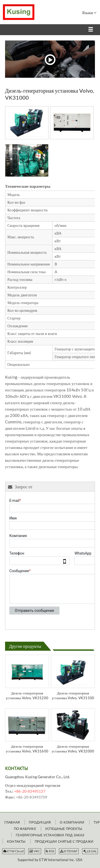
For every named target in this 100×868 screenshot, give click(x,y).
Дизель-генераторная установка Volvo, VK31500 (73, 695)
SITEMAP (69, 851)
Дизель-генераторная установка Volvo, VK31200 (27, 695)
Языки (89, 13)
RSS (50, 851)
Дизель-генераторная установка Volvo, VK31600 (27, 749)
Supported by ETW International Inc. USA (50, 860)
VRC (35, 851)
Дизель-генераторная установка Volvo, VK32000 (73, 749)
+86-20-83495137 (30, 791)
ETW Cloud (13, 851)
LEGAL (90, 851)
